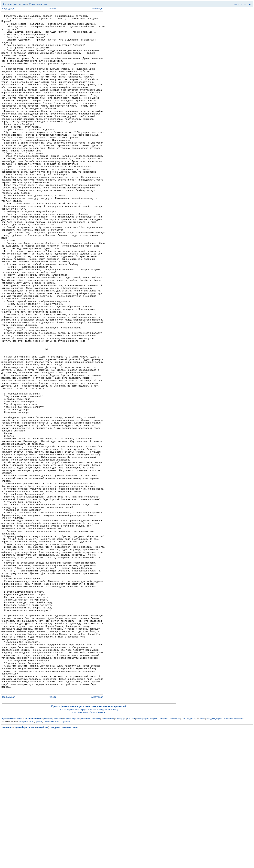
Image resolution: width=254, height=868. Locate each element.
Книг (75, 864)
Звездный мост (52, 858)
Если (202, 855)
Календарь (120, 855)
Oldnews (67, 855)
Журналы (192, 855)
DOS (245, 4)
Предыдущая (8, 9)
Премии (48, 855)
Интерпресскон (26, 858)
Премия (39, 858)
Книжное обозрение (234, 855)
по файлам (43, 864)
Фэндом (96, 855)
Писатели (86, 855)
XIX (183, 855)
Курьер (75, 855)
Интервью (175, 855)
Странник (66, 858)
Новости (58, 855)
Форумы (154, 855)
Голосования (108, 855)
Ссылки (131, 855)
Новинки (6, 864)
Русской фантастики (25, 864)
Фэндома (66, 864)
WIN (235, 4)
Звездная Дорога (214, 855)
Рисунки (164, 855)
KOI (240, 4)
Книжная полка (38, 4)
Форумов (55, 864)
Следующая (97, 9)
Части (53, 9)
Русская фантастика (15, 4)
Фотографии (142, 855)
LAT (249, 4)
